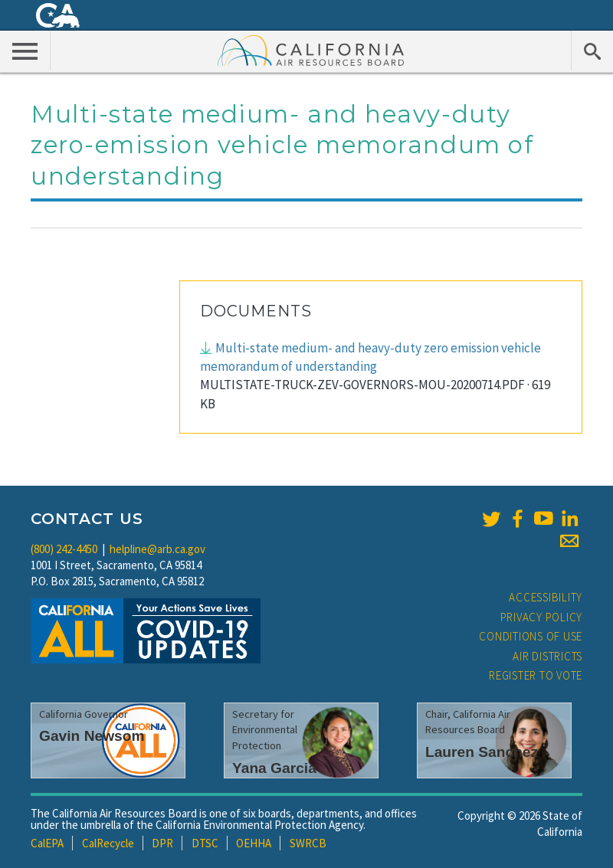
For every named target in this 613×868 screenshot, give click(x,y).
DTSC (205, 843)
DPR (162, 843)
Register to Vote (536, 675)
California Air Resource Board (311, 50)
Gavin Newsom (92, 736)
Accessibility (546, 597)
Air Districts (547, 656)
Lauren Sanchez (482, 752)
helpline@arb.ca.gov (157, 549)
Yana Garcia (274, 768)
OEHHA (254, 843)
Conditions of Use (531, 636)
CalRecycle (108, 843)
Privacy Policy (542, 617)
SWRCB (308, 843)
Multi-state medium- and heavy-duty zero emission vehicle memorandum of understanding (370, 357)
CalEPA (47, 843)
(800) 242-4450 (64, 549)
